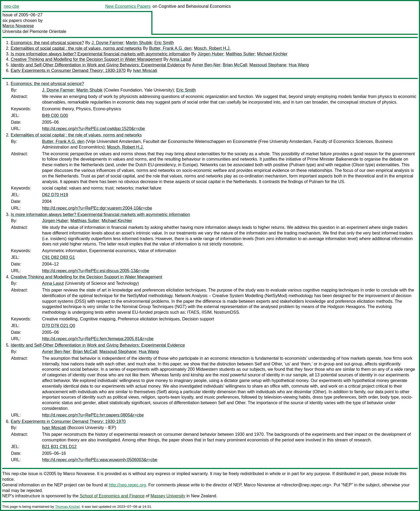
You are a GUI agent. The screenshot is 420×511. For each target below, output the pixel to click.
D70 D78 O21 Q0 (59, 326)
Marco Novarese (18, 26)
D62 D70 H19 (55, 195)
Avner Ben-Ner (206, 65)
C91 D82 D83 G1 (59, 257)
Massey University (168, 496)
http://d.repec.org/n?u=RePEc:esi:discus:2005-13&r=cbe (96, 271)
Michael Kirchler (272, 54)
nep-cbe (12, 6)
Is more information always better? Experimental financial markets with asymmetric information (100, 54)
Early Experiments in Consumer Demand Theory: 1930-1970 (68, 71)
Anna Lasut (180, 59)
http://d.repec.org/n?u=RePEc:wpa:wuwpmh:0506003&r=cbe (100, 460)
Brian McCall (235, 65)
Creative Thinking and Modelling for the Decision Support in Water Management (87, 59)
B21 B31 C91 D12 (59, 447)
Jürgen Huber (210, 54)
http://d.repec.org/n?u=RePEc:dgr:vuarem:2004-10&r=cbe (97, 208)
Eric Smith (164, 43)
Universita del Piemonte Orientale (34, 31)
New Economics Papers (128, 6)
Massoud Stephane (268, 65)
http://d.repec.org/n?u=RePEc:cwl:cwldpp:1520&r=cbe (93, 129)
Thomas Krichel (67, 507)
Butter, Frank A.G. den (170, 48)
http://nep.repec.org (127, 485)
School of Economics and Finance (112, 496)
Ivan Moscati (145, 71)
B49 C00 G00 (55, 116)
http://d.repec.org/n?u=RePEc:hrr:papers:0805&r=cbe (93, 415)
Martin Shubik (139, 43)
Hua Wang (299, 65)
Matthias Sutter (240, 54)
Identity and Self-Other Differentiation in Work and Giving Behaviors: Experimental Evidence (98, 65)
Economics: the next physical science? (47, 43)
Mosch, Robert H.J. (212, 48)
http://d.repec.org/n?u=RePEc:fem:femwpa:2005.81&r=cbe (98, 339)
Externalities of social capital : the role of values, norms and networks (76, 48)
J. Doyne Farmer (107, 43)
